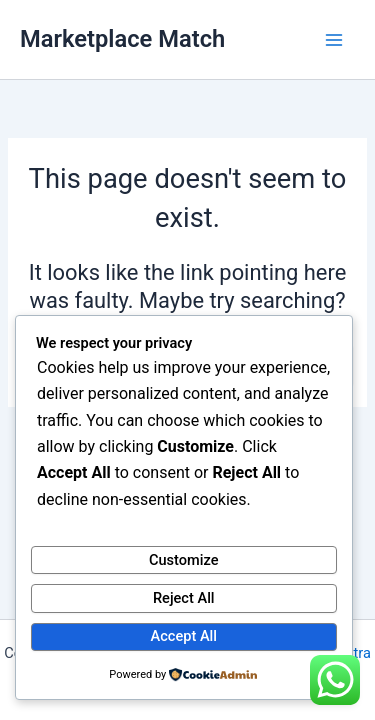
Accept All (184, 636)
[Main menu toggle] (334, 40)
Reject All (184, 598)
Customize (184, 560)
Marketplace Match (122, 39)
